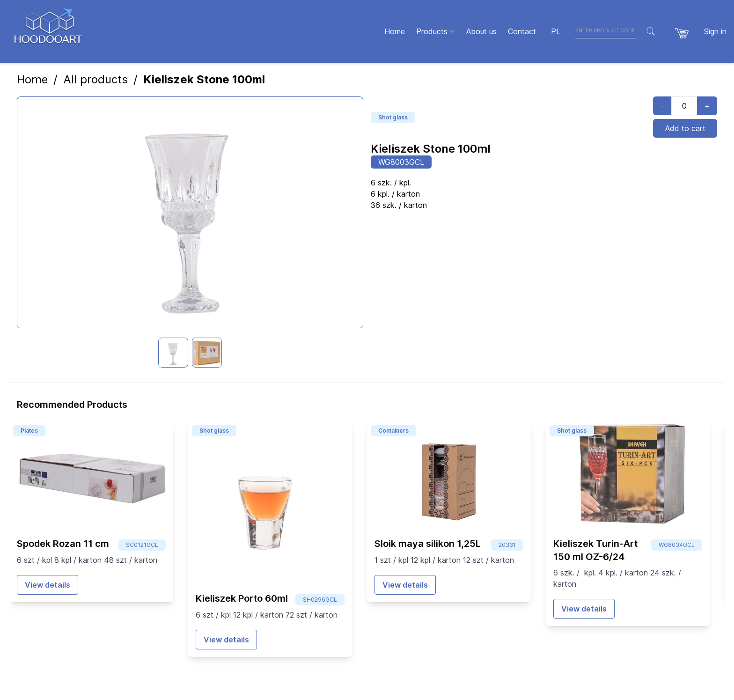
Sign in (715, 31)
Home (32, 79)
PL (556, 31)
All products (95, 79)
